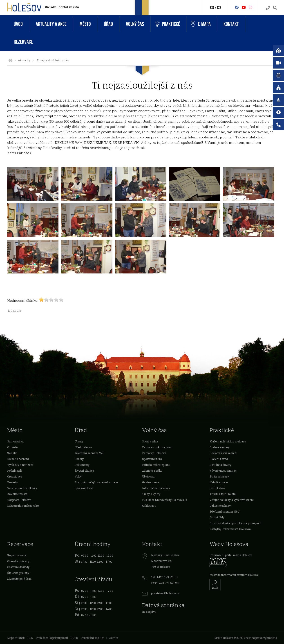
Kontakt (231, 24)
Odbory (79, 459)
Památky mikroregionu (157, 447)
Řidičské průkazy (18, 573)
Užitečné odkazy (220, 506)
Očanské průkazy (18, 561)
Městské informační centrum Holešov (234, 575)
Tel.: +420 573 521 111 (164, 577)
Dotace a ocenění (18, 459)
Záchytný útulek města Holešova (230, 529)
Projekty (12, 482)
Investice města (17, 494)
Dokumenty (82, 465)
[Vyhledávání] (275, 8)
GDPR (74, 638)
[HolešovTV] (244, 7)
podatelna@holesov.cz (165, 593)
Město (85, 24)
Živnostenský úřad (19, 579)
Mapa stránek (16, 638)
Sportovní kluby (152, 459)
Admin (114, 638)
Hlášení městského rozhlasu (228, 441)
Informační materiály (156, 488)
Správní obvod (84, 488)
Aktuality (24, 60)
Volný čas (135, 24)
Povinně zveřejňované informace (96, 482)
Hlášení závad (219, 459)
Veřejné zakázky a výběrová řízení (232, 500)
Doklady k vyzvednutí (223, 453)
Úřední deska (83, 447)
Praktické (168, 24)
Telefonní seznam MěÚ (90, 453)
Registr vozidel (17, 555)
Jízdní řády (217, 517)
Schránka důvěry (220, 465)
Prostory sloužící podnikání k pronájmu (235, 523)
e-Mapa (201, 24)
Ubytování (149, 476)
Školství (12, 453)
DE (219, 8)
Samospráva (15, 441)
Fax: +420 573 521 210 (165, 583)
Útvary (79, 441)
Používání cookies (93, 638)
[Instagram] (250, 7)
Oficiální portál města (61, 7)
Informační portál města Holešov (231, 555)
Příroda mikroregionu (156, 465)
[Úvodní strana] (10, 60)
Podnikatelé (15, 471)
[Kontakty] (268, 8)
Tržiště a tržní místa (223, 494)
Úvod (18, 24)
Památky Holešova (154, 453)
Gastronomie (151, 482)
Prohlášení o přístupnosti (52, 638)
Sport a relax (150, 441)
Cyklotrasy (149, 506)
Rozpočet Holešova (19, 500)
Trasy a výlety (151, 494)
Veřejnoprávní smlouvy (22, 488)
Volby (78, 476)
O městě (12, 447)
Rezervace (23, 42)
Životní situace (84, 471)
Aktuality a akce (51, 24)
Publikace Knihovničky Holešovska (165, 500)
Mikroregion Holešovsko (23, 506)
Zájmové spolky (152, 471)
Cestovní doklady (18, 567)
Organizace (15, 476)
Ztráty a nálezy (219, 476)
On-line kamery (220, 447)
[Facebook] (237, 7)
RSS (30, 638)
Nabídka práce (219, 482)
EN (212, 8)
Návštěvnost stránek (223, 471)
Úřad (108, 24)
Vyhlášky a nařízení (20, 465)
